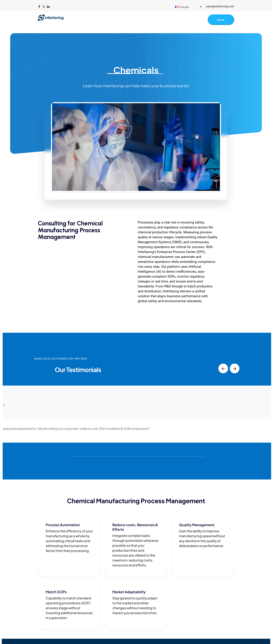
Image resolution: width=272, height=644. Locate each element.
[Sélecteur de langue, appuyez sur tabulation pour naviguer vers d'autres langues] (188, 7)
